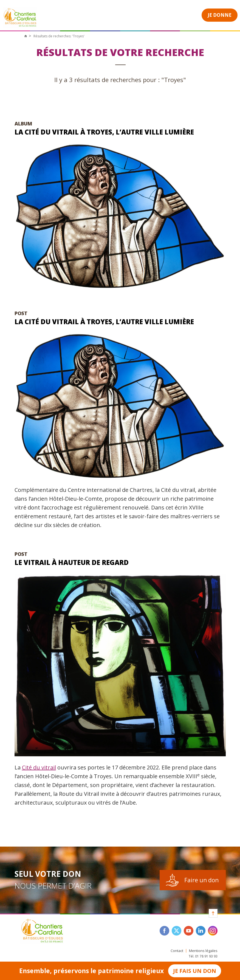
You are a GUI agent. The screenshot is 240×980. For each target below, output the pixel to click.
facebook (164, 931)
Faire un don (201, 880)
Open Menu (185, 14)
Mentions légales (203, 951)
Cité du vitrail (39, 767)
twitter (177, 931)
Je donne (220, 15)
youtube (189, 931)
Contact (177, 951)
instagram (213, 931)
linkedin (201, 931)
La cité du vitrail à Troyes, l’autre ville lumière (104, 132)
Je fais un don (195, 971)
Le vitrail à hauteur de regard (72, 562)
